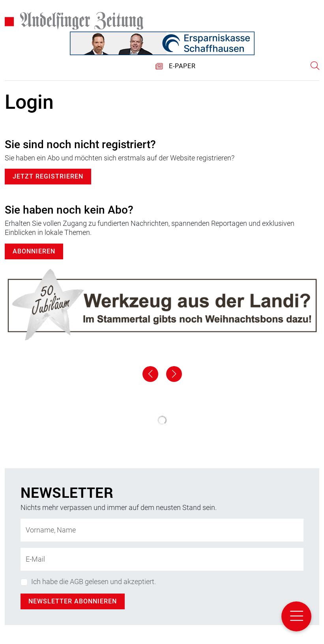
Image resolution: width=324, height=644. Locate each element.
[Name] (162, 530)
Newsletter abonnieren (73, 601)
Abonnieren (34, 251)
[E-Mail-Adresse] (162, 559)
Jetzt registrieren (48, 176)
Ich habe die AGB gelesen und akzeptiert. (94, 582)
